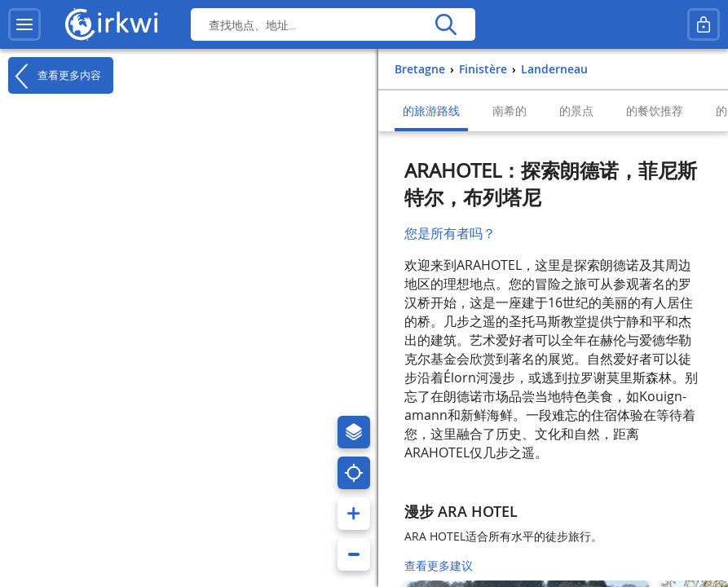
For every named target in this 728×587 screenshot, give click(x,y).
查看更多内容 (55, 76)
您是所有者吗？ (450, 233)
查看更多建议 (439, 565)
